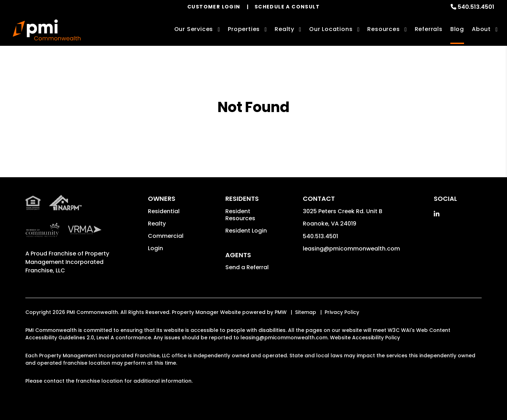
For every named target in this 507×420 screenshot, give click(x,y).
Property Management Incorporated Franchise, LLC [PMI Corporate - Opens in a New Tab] (67, 262)
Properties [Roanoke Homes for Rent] (244, 29)
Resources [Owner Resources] (383, 29)
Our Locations (331, 29)
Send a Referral (247, 267)
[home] (47, 30)
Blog (457, 29)
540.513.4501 (476, 7)
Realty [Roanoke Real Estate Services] (284, 29)
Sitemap (306, 312)
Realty (157, 224)
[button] (437, 214)
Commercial (166, 236)
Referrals (429, 29)
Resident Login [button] (246, 231)
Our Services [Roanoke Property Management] (194, 29)
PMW (281, 312)
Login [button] (155, 248)
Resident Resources (240, 215)
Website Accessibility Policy (365, 338)
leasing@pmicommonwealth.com (351, 249)
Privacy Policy (342, 312)
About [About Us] (481, 29)
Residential (164, 211)
